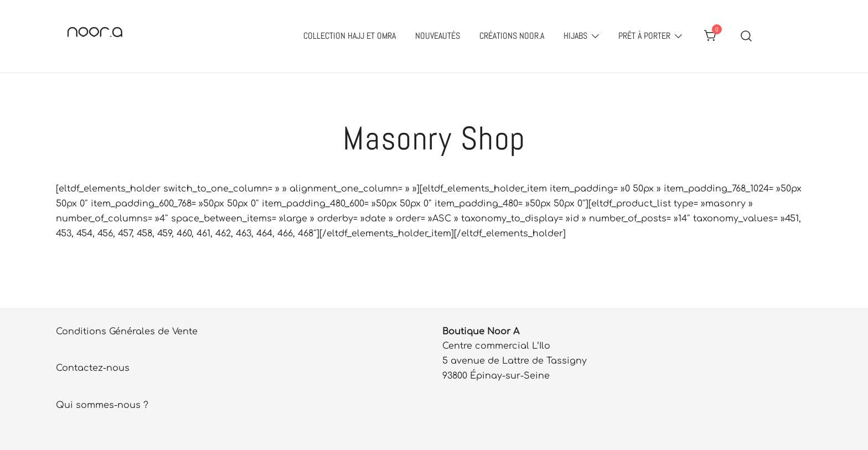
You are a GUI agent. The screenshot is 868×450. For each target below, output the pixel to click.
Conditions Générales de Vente (127, 332)
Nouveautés (438, 36)
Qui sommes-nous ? (102, 405)
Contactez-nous (93, 368)
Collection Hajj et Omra (350, 36)
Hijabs (575, 36)
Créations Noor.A (512, 36)
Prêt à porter (644, 36)
